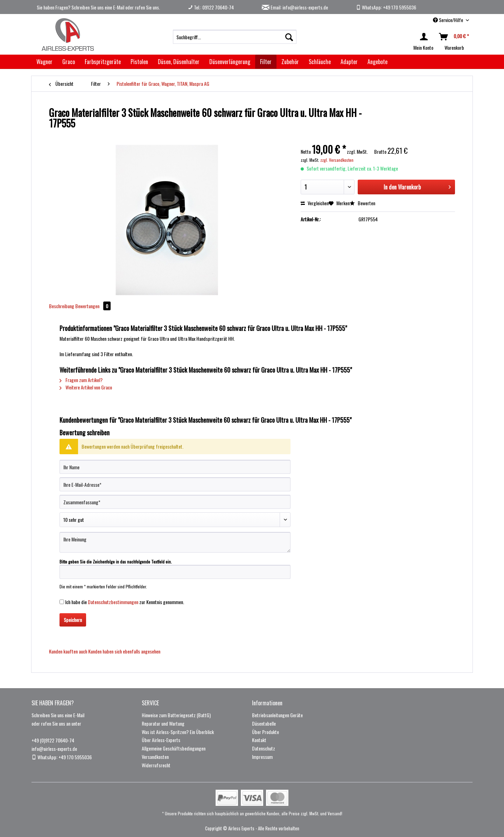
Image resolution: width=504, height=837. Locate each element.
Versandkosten (155, 757)
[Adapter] (349, 62)
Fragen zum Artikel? (81, 380)
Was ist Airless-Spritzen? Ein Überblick (178, 732)
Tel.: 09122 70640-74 (211, 7)
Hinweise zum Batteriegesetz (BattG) (176, 715)
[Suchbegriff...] (235, 37)
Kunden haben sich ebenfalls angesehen (124, 651)
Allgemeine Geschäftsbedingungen (174, 748)
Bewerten (362, 203)
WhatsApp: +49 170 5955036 (386, 7)
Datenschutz (264, 748)
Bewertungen (93, 306)
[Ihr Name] (175, 467)
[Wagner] (44, 62)
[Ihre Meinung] (175, 542)
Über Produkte (265, 732)
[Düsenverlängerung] (230, 62)
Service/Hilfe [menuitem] (449, 20)
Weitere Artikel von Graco (86, 387)
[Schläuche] (320, 62)
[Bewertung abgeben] (175, 520)
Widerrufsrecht (156, 765)
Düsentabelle (264, 723)
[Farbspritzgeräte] (103, 62)
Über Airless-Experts (161, 740)
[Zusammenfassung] (175, 502)
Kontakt (259, 740)
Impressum (262, 757)
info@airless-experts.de (54, 749)
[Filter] (266, 62)
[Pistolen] (139, 62)
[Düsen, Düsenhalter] (179, 62)
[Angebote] (377, 62)
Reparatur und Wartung (163, 723)
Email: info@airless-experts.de (295, 7)
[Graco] (69, 62)
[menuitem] (235, 37)
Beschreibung (62, 306)
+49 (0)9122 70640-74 (53, 740)
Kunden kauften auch (68, 651)
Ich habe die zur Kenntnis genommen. (125, 602)
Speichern (73, 620)
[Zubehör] (290, 62)
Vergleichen (315, 203)
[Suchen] (289, 37)
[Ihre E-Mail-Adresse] (175, 484)
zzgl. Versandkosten (337, 160)
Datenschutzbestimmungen (113, 602)
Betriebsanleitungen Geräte (277, 715)
